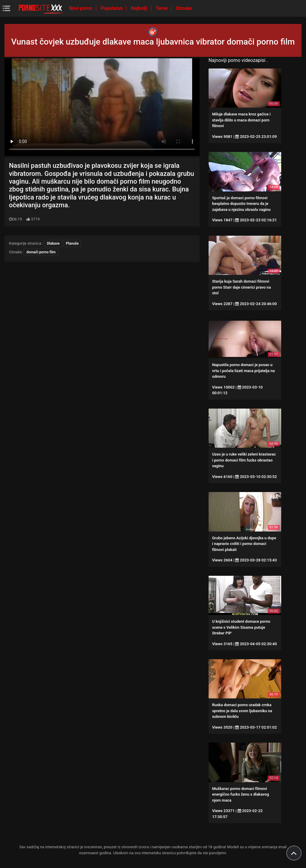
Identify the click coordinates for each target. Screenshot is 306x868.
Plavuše (72, 243)
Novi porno (81, 8)
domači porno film (41, 252)
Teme (162, 8)
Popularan (112, 8)
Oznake (184, 8)
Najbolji (140, 8)
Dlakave (53, 243)
